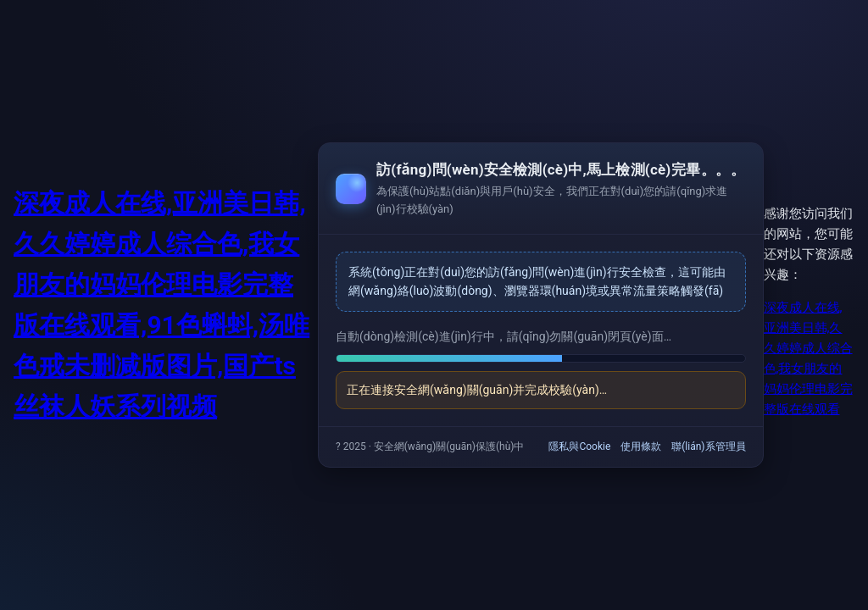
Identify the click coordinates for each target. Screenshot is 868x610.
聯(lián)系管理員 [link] (708, 446)
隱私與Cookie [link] (579, 446)
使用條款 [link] (641, 446)
